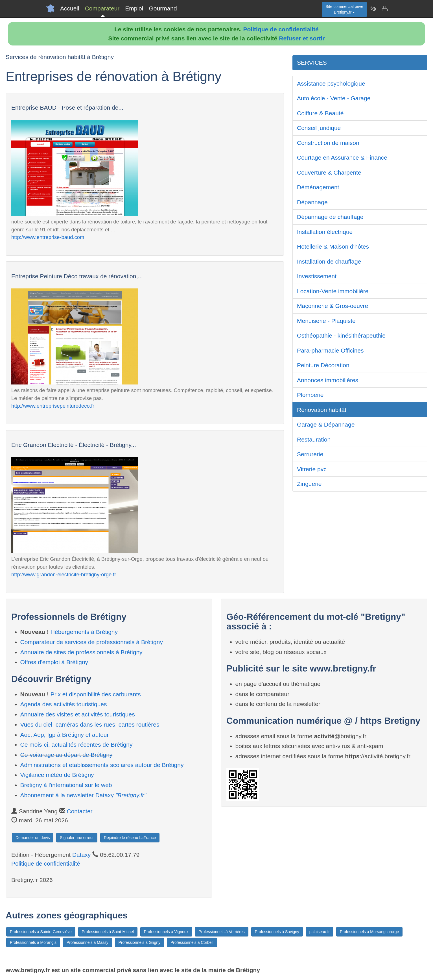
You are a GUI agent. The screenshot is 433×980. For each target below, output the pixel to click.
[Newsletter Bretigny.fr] (373, 8)
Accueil (70, 8)
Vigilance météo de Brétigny (57, 775)
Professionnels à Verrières (221, 932)
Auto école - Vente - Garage (334, 98)
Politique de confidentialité (281, 29)
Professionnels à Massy (88, 942)
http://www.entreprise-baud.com (48, 237)
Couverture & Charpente (329, 172)
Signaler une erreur (77, 838)
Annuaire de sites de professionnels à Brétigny (81, 652)
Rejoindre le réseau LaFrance (130, 838)
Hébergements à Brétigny (84, 632)
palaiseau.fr (320, 932)
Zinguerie (309, 484)
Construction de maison (328, 143)
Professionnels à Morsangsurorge (369, 932)
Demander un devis (33, 838)
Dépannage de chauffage (330, 217)
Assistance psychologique (331, 83)
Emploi (134, 8)
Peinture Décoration (323, 365)
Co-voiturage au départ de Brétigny (66, 755)
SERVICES (312, 63)
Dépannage (312, 202)
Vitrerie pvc (312, 469)
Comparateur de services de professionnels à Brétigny (92, 642)
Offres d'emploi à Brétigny (54, 662)
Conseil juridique (319, 128)
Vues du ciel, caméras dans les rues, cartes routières (90, 724)
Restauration (314, 439)
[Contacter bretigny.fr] (384, 8)
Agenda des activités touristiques (64, 704)
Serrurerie (310, 454)
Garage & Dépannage (326, 424)
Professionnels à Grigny (140, 942)
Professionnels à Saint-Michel (108, 932)
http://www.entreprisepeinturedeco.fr (53, 406)
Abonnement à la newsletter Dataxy (83, 795)
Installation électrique (325, 232)
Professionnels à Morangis (33, 942)
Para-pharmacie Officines (330, 350)
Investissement (317, 276)
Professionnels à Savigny (277, 932)
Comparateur (102, 8)
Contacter (80, 811)
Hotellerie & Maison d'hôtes (333, 246)
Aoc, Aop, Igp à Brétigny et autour (65, 735)
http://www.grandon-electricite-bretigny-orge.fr (64, 574)
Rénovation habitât (322, 410)
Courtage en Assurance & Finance (342, 157)
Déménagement (318, 187)
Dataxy (81, 855)
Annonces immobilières (328, 380)
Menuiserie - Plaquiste (326, 321)
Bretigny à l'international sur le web (66, 785)
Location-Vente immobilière (333, 291)
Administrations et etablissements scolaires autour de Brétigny (102, 765)
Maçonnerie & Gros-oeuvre (333, 306)
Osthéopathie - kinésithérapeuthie (341, 335)
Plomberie (310, 395)
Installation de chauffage (329, 261)
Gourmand (163, 8)
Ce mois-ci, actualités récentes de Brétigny (76, 745)
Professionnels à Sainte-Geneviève (41, 932)
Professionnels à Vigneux (166, 932)
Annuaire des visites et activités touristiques (78, 714)
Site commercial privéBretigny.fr (344, 9)
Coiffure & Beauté (320, 113)
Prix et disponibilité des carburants (96, 694)
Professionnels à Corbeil (192, 942)
